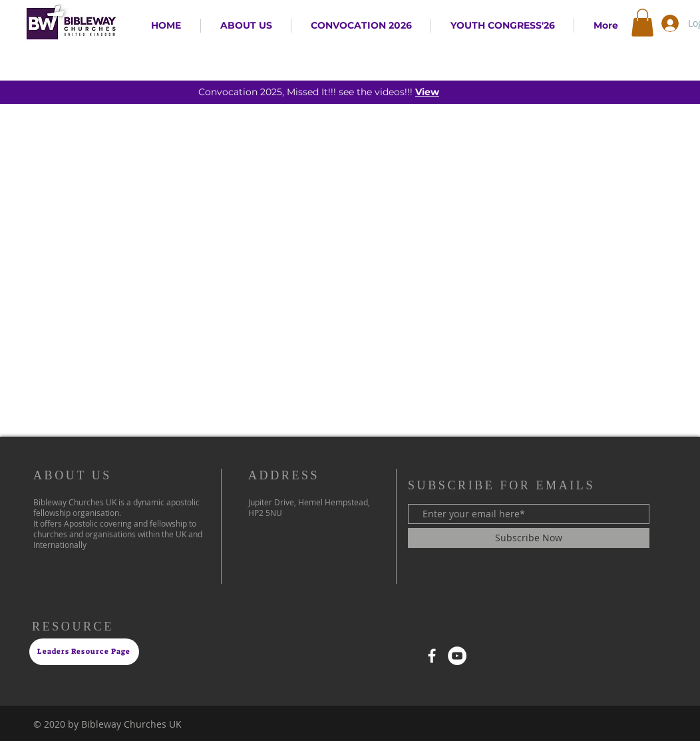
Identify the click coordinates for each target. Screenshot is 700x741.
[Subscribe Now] (529, 538)
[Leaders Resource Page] (84, 652)
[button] (642, 23)
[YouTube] (457, 656)
